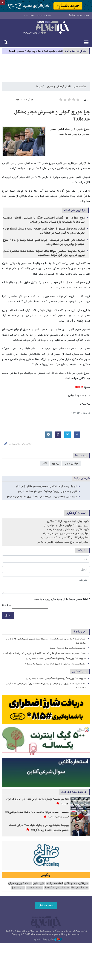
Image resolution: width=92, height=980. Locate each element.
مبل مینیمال (18, 888)
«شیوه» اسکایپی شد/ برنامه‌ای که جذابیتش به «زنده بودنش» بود (55, 659)
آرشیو (26, 16)
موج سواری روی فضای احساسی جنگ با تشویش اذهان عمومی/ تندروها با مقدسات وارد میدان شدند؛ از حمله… (44, 220)
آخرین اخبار (80, 632)
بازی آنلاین (39, 883)
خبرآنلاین (46, 28)
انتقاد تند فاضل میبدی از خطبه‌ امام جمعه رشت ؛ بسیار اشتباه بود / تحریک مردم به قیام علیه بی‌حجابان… (44, 231)
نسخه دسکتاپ (46, 906)
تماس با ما (48, 16)
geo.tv (79, 387)
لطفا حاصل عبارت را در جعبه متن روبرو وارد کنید (62, 599)
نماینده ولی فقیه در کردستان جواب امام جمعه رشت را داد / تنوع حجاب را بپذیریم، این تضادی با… (44, 242)
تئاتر (45, 463)
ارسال (8, 616)
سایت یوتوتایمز (34, 888)
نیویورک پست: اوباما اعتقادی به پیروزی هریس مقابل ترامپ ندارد (46, 486)
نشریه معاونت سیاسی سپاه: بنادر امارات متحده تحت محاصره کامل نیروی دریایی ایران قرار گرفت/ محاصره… (44, 253)
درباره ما (40, 16)
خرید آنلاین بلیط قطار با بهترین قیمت (68, 530)
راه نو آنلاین (71, 883)
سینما (39, 87)
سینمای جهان (72, 463)
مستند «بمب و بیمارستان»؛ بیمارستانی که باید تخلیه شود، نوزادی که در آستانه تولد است (44, 653)
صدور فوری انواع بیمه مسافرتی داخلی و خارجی (63, 542)
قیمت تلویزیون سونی (20, 883)
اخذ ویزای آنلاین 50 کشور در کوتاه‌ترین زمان (65, 538)
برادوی (56, 463)
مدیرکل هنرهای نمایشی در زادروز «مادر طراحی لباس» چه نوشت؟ (55, 664)
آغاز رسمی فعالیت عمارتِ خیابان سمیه (68, 648)
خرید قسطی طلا (79, 888)
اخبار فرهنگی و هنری (58, 87)
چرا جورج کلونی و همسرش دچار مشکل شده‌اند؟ (52, 116)
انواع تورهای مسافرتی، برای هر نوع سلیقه (66, 534)
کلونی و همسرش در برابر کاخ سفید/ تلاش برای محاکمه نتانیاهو (48, 492)
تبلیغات (33, 16)
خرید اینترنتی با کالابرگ (56, 888)
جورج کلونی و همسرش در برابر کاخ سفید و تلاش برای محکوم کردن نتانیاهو (42, 497)
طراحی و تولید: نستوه (48, 939)
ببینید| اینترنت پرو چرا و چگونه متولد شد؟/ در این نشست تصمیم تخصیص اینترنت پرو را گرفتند (39, 828)
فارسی (87, 16)
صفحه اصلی (80, 87)
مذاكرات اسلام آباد (76, 51)
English (72, 16)
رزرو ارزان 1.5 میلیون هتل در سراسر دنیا (66, 525)
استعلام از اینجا (54, 883)
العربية (80, 16)
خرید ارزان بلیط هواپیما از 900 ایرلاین (68, 521)
